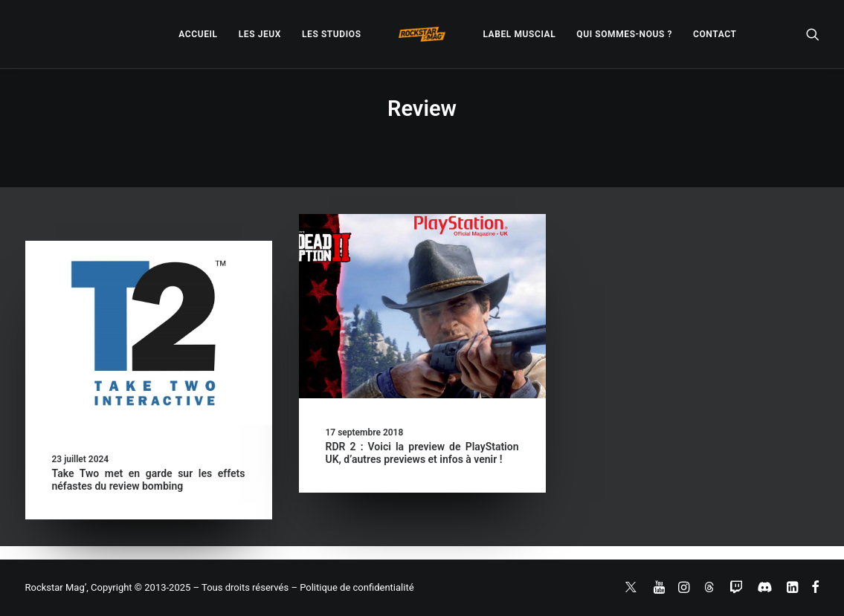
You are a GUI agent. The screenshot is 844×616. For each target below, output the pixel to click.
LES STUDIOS (332, 34)
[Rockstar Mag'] (422, 34)
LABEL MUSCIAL (519, 34)
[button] (813, 34)
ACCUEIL (198, 34)
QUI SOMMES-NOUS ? (624, 34)
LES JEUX (260, 34)
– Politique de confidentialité (352, 587)
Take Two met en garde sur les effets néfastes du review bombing (149, 480)
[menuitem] (198, 34)
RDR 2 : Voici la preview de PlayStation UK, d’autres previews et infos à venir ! (422, 453)
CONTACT (715, 34)
